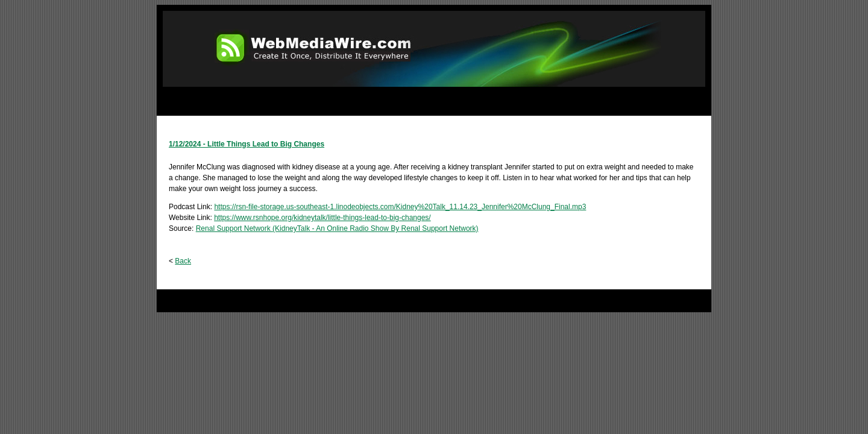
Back (183, 261)
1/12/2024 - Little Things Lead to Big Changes (247, 144)
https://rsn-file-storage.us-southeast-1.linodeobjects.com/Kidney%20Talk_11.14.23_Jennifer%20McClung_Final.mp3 (400, 207)
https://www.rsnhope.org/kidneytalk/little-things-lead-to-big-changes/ (322, 218)
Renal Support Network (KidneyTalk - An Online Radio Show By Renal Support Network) (337, 228)
